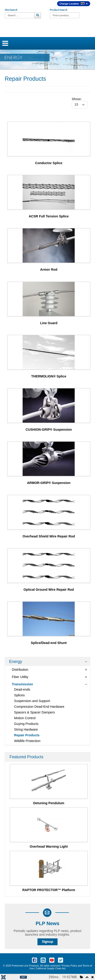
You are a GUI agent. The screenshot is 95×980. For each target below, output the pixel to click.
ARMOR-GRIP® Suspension (49, 483)
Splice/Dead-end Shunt (49, 643)
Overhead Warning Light (49, 846)
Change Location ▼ (74, 4)
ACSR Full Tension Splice (49, 216)
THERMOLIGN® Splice (49, 376)
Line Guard (49, 323)
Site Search (11, 10)
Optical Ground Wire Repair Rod (49, 590)
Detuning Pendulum (49, 803)
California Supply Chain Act (51, 968)
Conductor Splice (49, 163)
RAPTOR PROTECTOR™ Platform (49, 890)
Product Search (59, 10)
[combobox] (20, 15)
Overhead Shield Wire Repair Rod (49, 536)
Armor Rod (49, 270)
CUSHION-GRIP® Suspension (49, 430)
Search (38, 15)
